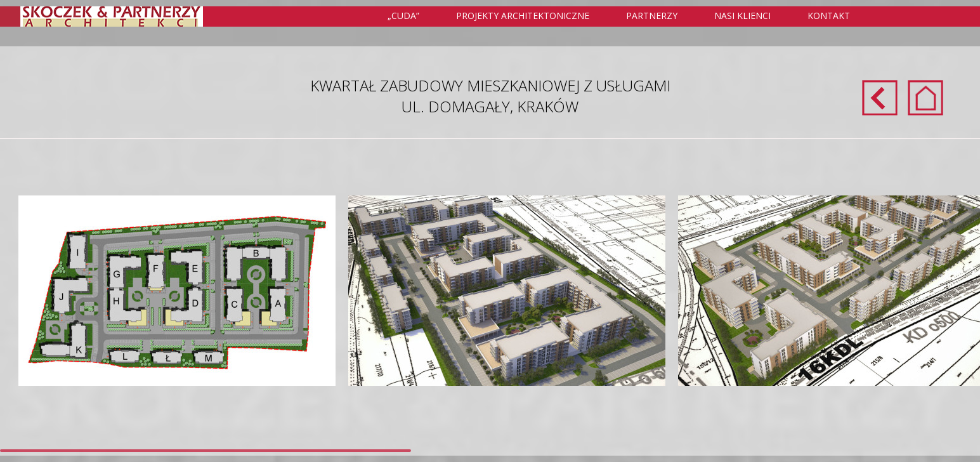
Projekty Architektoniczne (530, 16)
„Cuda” (403, 16)
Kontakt (829, 16)
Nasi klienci (742, 16)
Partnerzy (652, 16)
